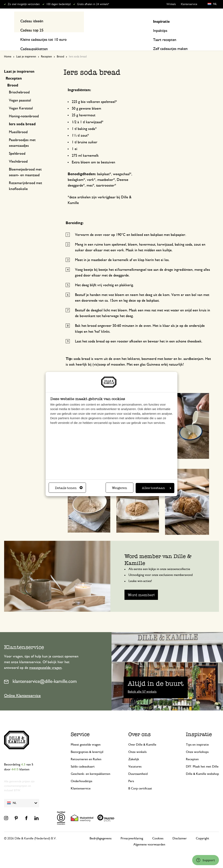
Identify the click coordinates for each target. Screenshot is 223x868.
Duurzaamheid (138, 766)
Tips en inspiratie (197, 737)
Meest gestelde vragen (86, 737)
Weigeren (120, 488)
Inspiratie (190, 37)
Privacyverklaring (132, 831)
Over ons (139, 727)
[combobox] (110, 21)
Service (80, 727)
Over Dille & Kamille (142, 737)
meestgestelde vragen (45, 660)
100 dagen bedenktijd (58, 4)
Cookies (158, 831)
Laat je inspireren (26, 49)
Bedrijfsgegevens (101, 831)
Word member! (141, 587)
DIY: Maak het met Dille (202, 759)
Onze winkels (137, 744)
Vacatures (135, 759)
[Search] (154, 21)
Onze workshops (197, 744)
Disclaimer (180, 831)
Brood (60, 49)
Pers (131, 773)
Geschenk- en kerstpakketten (91, 766)
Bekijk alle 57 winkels (142, 684)
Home (8, 49)
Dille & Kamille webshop (202, 766)
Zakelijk (134, 751)
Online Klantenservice (22, 688)
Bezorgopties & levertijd (87, 744)
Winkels (171, 4)
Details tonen (69, 488)
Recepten (212, 37)
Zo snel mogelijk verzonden (24, 4)
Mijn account (202, 21)
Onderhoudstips (81, 773)
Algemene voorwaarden (149, 837)
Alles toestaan (157, 488)
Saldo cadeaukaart (83, 759)
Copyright (203, 831)
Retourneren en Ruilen (86, 751)
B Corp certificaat (140, 781)
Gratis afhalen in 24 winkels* (93, 4)
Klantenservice (189, 4)
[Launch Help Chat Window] (206, 860)
